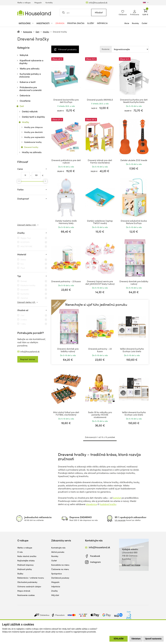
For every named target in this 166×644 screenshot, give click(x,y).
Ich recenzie (120, 520)
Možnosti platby (25, 569)
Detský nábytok (30, 111)
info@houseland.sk (98, 3)
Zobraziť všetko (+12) (27, 225)
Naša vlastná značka (27, 556)
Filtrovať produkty (67, 49)
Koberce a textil (28, 82)
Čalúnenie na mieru (60, 569)
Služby (91, 23)
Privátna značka (76, 23)
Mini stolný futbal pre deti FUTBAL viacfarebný (66, 413)
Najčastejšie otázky (26, 561)
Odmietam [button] (136, 639)
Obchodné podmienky (27, 582)
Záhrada (60, 23)
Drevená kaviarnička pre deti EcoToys (66, 101)
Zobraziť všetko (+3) (26, 302)
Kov (22, 264)
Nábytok (24, 55)
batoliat (117, 498)
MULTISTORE (26, 246)
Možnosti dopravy (25, 565)
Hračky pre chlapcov (33, 127)
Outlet (144, 23)
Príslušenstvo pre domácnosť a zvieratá (30, 89)
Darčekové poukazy (60, 578)
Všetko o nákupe (24, 3)
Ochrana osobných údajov (29, 586)
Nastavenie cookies (26, 595)
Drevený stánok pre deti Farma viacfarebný (100, 161)
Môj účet (55, 595)
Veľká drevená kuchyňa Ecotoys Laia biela (132, 350)
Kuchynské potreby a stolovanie (30, 75)
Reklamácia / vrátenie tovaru (31, 578)
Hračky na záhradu (32, 152)
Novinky (135, 23)
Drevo (23, 260)
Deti (37, 32)
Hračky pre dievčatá (33, 132)
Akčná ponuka (58, 552)
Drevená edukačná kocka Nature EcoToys (134, 222)
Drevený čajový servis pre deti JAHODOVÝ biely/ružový (100, 283)
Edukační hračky (28, 285)
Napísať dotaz (28, 359)
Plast (23, 268)
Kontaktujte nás (58, 548)
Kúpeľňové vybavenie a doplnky (31, 62)
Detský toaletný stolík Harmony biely (66, 222)
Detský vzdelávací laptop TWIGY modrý (100, 222)
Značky (54, 591)
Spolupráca (57, 574)
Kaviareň (25, 290)
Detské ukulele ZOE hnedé (134, 160)
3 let (22, 315)
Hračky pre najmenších (34, 137)
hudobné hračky (108, 504)
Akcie (127, 23)
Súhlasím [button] (118, 639)
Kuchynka (25, 294)
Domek (24, 281)
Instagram (95, 562)
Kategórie (28, 32)
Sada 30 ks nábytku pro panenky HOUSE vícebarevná (100, 415)
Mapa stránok (24, 591)
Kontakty (49, 3)
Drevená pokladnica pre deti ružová (66, 161)
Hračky (46, 32)
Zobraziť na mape (131, 565)
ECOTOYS (25, 242)
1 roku (23, 324)
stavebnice (91, 504)
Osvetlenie (25, 101)
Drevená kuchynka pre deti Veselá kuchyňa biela (134, 101)
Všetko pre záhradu (30, 68)
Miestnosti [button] (43, 23)
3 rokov (24, 320)
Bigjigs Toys (26, 238)
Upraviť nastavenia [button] (153, 639)
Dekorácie (25, 95)
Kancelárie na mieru (60, 565)
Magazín (38, 3)
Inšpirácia (102, 23)
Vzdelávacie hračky (33, 142)
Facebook (95, 556)
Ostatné (24, 298)
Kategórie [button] (25, 23)
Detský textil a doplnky (33, 117)
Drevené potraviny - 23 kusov (66, 281)
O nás (20, 552)
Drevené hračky (60, 32)
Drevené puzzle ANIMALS (100, 100)
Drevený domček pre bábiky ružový (134, 283)
